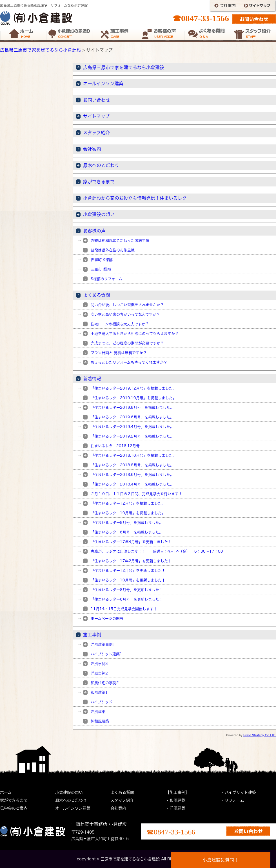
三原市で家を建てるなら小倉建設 (130, 859)
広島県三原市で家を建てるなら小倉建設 (41, 50)
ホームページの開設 (107, 618)
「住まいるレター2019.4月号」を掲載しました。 (132, 427)
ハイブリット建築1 (106, 654)
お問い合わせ (97, 100)
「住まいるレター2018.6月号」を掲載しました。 (132, 475)
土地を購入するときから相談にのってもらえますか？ (135, 334)
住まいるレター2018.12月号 (115, 446)
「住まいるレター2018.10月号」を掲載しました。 (133, 455)
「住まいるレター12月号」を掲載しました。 (128, 503)
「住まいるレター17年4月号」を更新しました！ (131, 542)
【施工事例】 (177, 792)
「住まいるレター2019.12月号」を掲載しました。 (133, 388)
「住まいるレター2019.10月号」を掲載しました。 (133, 398)
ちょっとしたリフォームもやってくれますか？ (129, 362)
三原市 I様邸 (101, 269)
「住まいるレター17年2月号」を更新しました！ (131, 561)
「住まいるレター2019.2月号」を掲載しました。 (132, 436)
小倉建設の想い (99, 214)
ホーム (6, 792)
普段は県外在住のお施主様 (113, 250)
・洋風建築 (175, 808)
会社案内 (92, 149)
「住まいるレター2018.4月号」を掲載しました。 (132, 484)
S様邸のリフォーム (106, 279)
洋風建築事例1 (103, 644)
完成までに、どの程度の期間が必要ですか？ (127, 343)
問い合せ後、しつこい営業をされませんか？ (127, 305)
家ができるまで (99, 182)
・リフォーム (232, 800)
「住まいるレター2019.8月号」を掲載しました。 (132, 407)
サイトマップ (96, 116)
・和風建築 (175, 800)
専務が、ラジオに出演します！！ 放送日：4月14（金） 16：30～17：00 (157, 551)
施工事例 (92, 635)
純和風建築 (100, 721)
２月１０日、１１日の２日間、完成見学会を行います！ (136, 494)
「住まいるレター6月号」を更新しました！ (127, 599)
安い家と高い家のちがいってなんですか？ (125, 314)
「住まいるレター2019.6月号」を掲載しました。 (132, 417)
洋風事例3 (99, 664)
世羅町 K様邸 (102, 260)
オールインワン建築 (103, 83)
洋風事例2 (99, 673)
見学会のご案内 (14, 808)
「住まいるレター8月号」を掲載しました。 (127, 523)
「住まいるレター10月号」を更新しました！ (128, 580)
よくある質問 (97, 295)
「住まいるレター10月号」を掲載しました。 (128, 513)
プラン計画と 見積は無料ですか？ (119, 353)
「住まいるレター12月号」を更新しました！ (128, 571)
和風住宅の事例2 (105, 683)
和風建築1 (99, 692)
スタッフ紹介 (96, 133)
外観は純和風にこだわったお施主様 (120, 240)
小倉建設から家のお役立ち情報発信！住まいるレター (137, 198)
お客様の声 (94, 231)
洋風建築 (98, 712)
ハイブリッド (102, 702)
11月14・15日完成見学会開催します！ (124, 609)
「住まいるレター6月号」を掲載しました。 (127, 532)
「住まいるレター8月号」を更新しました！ (127, 590)
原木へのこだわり (101, 165)
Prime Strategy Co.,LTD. (260, 735)
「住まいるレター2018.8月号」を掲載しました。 (132, 465)
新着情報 (92, 379)
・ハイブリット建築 (238, 792)
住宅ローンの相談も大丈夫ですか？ (120, 324)
